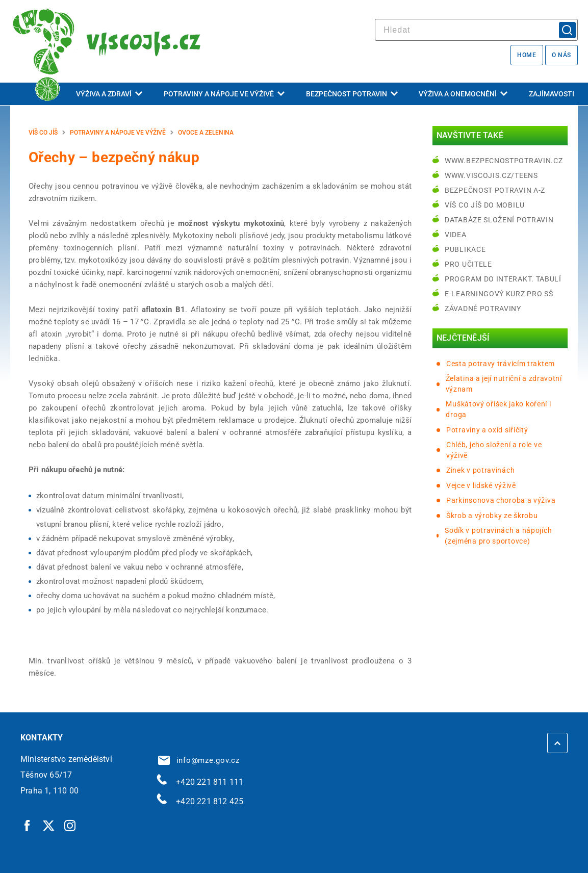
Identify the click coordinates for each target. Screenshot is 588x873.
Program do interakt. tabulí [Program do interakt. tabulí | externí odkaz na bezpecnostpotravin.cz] (503, 279)
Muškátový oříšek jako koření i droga (498, 409)
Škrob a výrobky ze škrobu (492, 516)
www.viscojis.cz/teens (491, 175)
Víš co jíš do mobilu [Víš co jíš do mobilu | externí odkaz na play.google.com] (485, 205)
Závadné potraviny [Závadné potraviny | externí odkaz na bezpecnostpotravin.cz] (483, 309)
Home (527, 55)
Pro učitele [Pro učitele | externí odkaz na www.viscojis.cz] (468, 264)
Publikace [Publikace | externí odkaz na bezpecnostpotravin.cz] (465, 249)
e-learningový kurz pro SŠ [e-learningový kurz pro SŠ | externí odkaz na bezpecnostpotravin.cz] (499, 294)
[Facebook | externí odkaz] (28, 825)
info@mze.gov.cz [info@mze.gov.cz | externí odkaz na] (199, 760)
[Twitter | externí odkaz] (49, 825)
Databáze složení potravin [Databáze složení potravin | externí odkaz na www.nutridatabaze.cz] (499, 220)
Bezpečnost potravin (352, 94)
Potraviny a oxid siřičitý (487, 430)
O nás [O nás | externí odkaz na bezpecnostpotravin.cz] (561, 55)
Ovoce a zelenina (206, 133)
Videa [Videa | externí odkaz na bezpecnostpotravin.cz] (456, 235)
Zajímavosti (552, 94)
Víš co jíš (43, 133)
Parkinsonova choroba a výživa (501, 500)
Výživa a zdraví (109, 94)
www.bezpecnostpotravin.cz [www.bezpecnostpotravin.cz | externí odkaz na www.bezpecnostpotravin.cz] (504, 161)
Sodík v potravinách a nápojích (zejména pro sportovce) (498, 536)
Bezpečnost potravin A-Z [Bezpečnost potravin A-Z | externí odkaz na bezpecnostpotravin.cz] (495, 190)
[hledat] (476, 30)
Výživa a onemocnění (463, 94)
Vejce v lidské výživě (481, 485)
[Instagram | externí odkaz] (70, 825)
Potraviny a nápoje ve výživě (224, 94)
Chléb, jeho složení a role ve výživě (494, 450)
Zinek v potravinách (480, 470)
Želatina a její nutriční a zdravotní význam (504, 384)
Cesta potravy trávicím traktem (501, 364)
